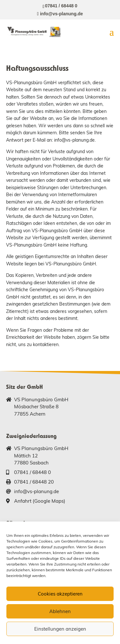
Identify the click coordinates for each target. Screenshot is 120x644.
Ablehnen (60, 611)
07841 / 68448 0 (61, 6)
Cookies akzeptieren (60, 594)
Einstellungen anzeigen (60, 629)
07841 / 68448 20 (34, 482)
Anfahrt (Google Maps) (40, 501)
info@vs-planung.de (36, 491)
